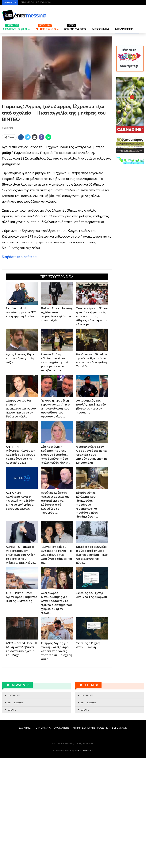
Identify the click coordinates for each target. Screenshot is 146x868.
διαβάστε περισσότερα (19, 312)
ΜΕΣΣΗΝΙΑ (101, 29)
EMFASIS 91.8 (14, 28)
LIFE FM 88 (46, 28)
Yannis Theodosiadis (84, 860)
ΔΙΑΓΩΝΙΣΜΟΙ (15, 812)
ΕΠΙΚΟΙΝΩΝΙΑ (44, 2)
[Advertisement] (57, 168)
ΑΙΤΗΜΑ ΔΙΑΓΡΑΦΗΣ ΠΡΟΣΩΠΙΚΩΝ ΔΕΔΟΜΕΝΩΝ (100, 838)
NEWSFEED (124, 29)
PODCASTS (75, 28)
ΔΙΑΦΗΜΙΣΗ (27, 2)
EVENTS (12, 820)
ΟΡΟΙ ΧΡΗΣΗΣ (61, 838)
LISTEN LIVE (14, 805)
